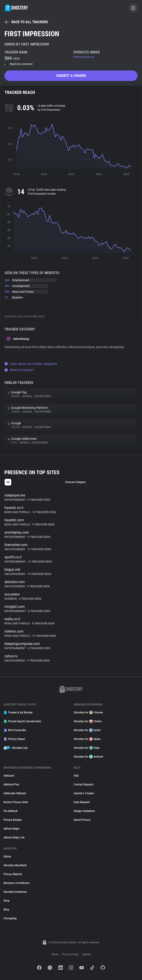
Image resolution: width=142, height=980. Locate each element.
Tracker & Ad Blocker (18, 713)
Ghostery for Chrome (88, 713)
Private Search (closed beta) (22, 721)
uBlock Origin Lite (14, 838)
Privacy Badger (13, 820)
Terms (55, 954)
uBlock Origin (11, 829)
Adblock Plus (11, 785)
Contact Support (84, 785)
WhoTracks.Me (15, 730)
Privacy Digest (14, 739)
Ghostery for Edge (87, 748)
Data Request (82, 802)
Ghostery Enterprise (15, 892)
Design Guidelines (84, 811)
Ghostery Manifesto (15, 865)
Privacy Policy (70, 954)
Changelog (10, 918)
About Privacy (82, 820)
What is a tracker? (19, 370)
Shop (7, 901)
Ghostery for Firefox (88, 721)
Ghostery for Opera (87, 739)
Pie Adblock (11, 811)
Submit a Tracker (84, 793)
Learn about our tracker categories (31, 364)
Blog (6, 910)
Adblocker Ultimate (15, 793)
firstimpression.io (84, 57)
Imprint (87, 954)
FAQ (76, 776)
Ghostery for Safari (87, 730)
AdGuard (9, 776)
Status (7, 857)
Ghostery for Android (88, 757)
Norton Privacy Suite (16, 802)
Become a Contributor (17, 883)
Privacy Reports (13, 874)
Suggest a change (71, 76)
